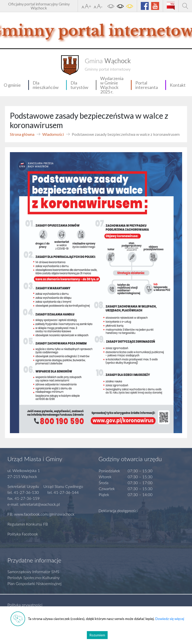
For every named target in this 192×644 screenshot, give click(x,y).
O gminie (12, 85)
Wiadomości (53, 134)
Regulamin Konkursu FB (28, 524)
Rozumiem (97, 635)
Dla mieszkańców (46, 85)
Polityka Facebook (23, 534)
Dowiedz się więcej (170, 619)
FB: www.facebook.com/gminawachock (41, 514)
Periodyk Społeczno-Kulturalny (34, 577)
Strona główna (22, 134)
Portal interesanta (147, 85)
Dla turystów (79, 85)
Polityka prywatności (25, 605)
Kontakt (178, 85)
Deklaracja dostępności (118, 511)
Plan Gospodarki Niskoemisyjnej (35, 583)
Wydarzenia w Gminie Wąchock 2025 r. (112, 85)
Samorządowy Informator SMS (33, 572)
